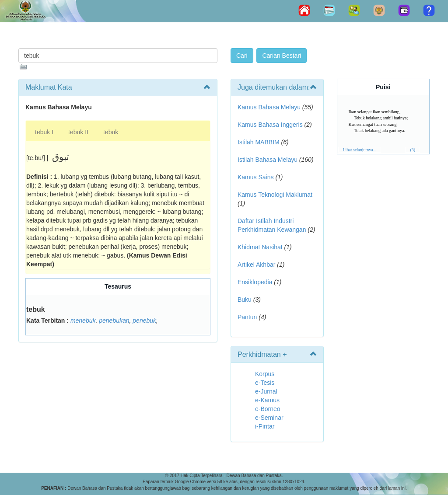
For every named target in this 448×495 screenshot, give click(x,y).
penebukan (114, 321)
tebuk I (44, 132)
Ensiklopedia (255, 282)
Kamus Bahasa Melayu (270, 107)
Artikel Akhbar (256, 265)
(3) (413, 150)
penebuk (144, 321)
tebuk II (78, 132)
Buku (245, 300)
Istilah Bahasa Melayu (268, 160)
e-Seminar (269, 418)
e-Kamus (267, 400)
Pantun (247, 317)
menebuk (83, 321)
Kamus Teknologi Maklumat (275, 195)
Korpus (265, 374)
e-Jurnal (266, 391)
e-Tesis (265, 383)
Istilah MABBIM (259, 142)
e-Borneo (268, 409)
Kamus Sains (255, 177)
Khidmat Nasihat (260, 247)
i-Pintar (265, 426)
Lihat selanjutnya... (360, 150)
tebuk (111, 132)
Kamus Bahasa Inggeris (270, 125)
